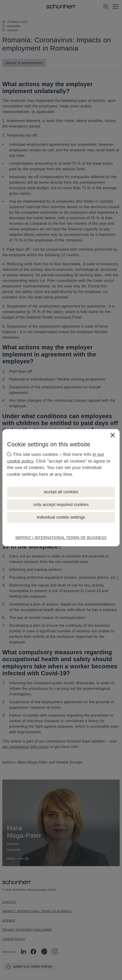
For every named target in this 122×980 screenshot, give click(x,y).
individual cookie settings (61, 517)
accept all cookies (61, 492)
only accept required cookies (61, 504)
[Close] (113, 435)
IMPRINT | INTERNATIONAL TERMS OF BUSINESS (61, 538)
